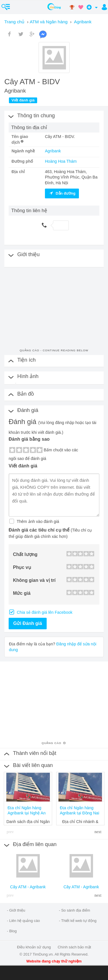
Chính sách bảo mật (74, 947)
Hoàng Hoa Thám (61, 161)
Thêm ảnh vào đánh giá (37, 521)
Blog (13, 931)
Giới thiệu (17, 910)
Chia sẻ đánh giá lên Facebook (44, 612)
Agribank (53, 151)
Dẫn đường (62, 193)
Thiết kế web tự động (79, 921)
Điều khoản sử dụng (34, 947)
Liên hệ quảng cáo (25, 921)
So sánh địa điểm (75, 910)
